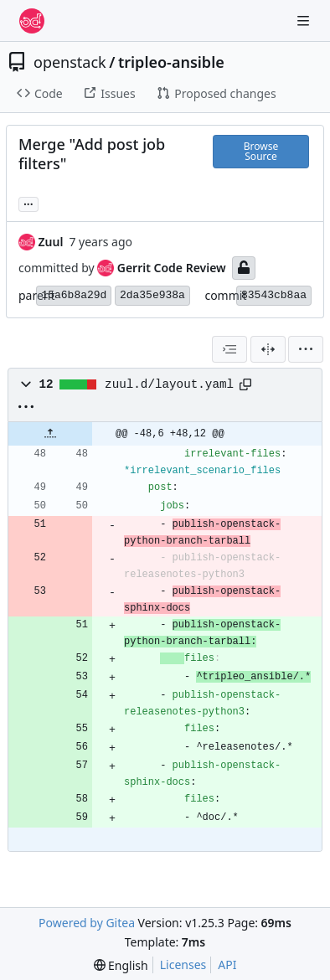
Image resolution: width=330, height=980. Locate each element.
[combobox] (229, 349)
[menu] (306, 349)
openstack (70, 62)
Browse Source (261, 151)
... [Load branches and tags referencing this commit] (28, 203)
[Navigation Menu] (305, 21)
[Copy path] (245, 384)
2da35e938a (152, 295)
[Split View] (268, 349)
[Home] (32, 21)
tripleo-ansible (171, 62)
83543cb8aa (274, 295)
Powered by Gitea (87, 923)
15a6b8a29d (74, 295)
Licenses (183, 965)
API (227, 965)
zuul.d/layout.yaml (169, 384)
